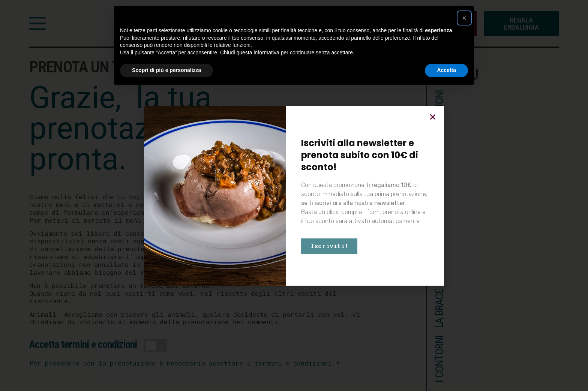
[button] (464, 18)
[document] (294, 195)
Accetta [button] (446, 70)
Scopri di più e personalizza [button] (166, 70)
